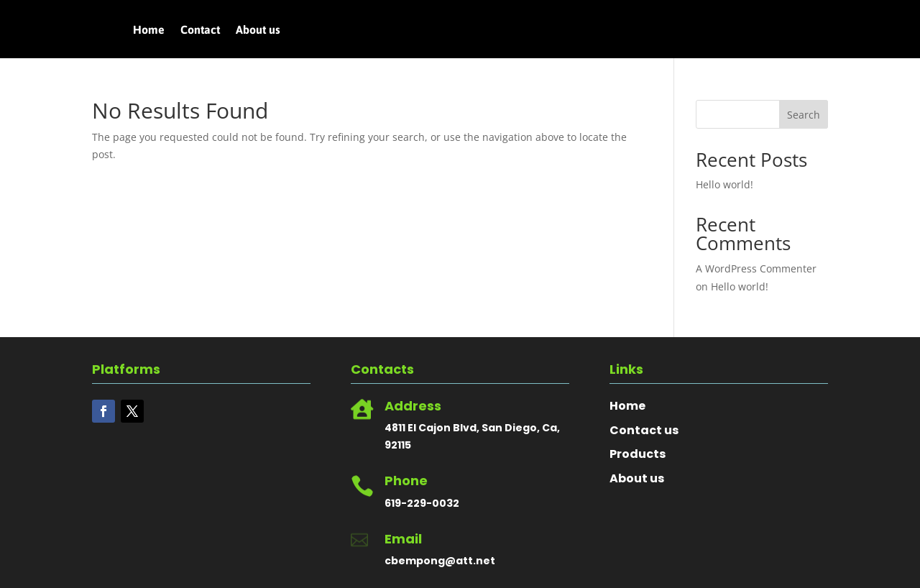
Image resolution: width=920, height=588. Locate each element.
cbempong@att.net (440, 561)
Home (149, 30)
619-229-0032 (422, 503)
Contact (200, 30)
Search (804, 115)
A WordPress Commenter (756, 268)
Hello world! (724, 184)
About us (258, 30)
